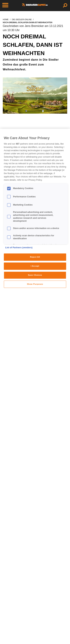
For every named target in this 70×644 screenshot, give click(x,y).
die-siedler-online (22, 19)
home (6, 19)
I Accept (35, 266)
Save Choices (35, 275)
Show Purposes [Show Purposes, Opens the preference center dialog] (35, 284)
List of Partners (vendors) (19, 248)
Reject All (35, 257)
